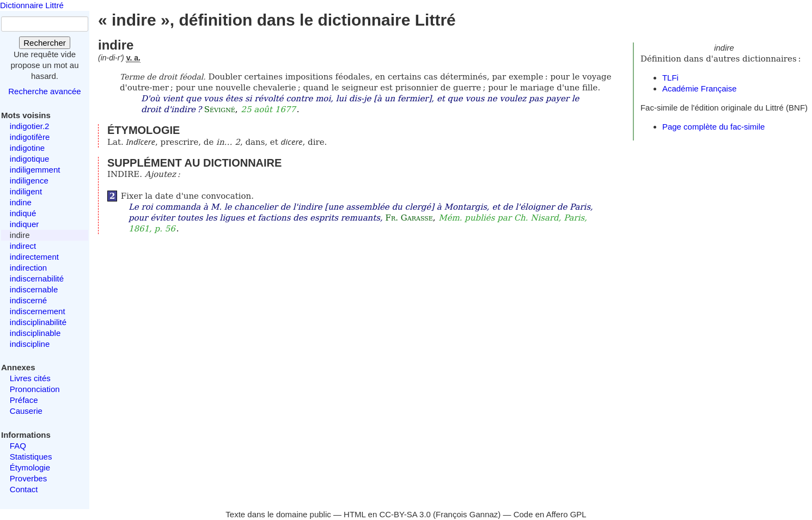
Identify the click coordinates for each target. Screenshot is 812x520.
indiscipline (30, 344)
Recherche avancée (44, 91)
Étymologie (30, 467)
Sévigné (220, 109)
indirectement (34, 257)
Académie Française (700, 88)
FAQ (18, 446)
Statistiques (31, 457)
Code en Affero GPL (550, 514)
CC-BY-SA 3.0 (405, 514)
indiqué (23, 213)
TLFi (670, 78)
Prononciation (35, 389)
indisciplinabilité (38, 322)
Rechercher (45, 43)
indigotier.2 (30, 126)
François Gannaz (467, 514)
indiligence (29, 181)
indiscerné (28, 300)
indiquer (24, 224)
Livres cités (30, 378)
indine (21, 202)
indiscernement (38, 311)
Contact (24, 489)
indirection (28, 268)
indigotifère (30, 137)
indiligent (26, 191)
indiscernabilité (37, 279)
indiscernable (34, 289)
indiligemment (35, 170)
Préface (24, 400)
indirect (23, 246)
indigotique (30, 159)
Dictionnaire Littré (32, 5)
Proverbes (28, 478)
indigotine (27, 148)
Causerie (26, 411)
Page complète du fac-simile (713, 127)
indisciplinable (35, 333)
